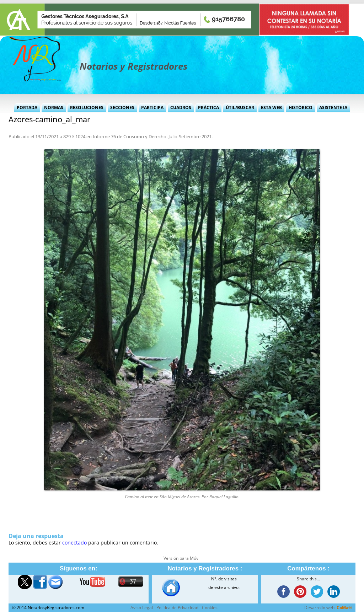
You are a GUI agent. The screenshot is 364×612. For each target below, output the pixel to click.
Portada (27, 108)
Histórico (301, 108)
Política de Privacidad (177, 608)
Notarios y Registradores (133, 66)
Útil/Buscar (240, 108)
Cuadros (181, 108)
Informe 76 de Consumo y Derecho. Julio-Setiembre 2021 (152, 136)
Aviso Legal (142, 608)
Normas (54, 108)
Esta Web (271, 108)
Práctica (208, 108)
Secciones (122, 108)
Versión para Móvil (182, 558)
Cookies (210, 608)
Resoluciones (87, 108)
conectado (74, 543)
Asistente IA (333, 108)
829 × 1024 (74, 136)
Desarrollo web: (328, 608)
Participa (152, 108)
